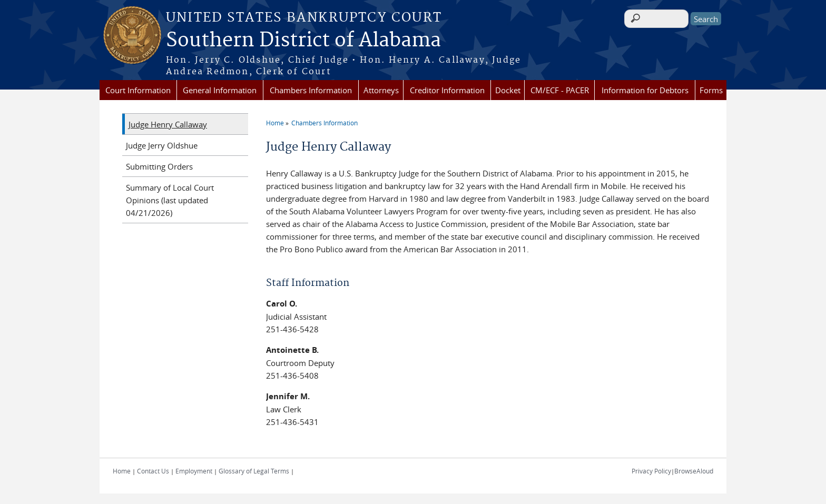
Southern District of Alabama (303, 41)
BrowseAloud (694, 471)
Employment (194, 471)
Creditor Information (447, 90)
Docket (508, 90)
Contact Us (153, 471)
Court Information (138, 90)
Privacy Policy (651, 471)
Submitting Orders (159, 166)
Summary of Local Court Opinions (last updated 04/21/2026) (170, 200)
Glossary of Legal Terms (254, 471)
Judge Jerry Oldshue (162, 145)
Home (275, 123)
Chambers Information (311, 90)
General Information (220, 90)
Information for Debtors (645, 90)
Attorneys (381, 90)
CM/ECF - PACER (560, 90)
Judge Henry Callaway (168, 124)
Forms (711, 90)
